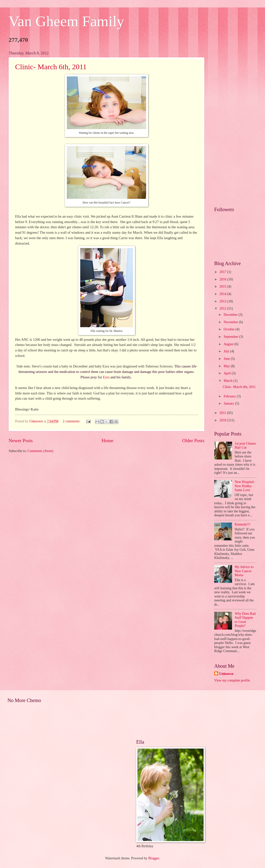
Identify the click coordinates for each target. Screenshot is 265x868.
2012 (223, 308)
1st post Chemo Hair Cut (245, 446)
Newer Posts (21, 441)
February (230, 396)
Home (107, 441)
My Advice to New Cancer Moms (244, 571)
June (227, 359)
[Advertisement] (235, 125)
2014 (223, 294)
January (229, 403)
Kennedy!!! (243, 524)
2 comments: (72, 421)
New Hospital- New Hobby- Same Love (245, 486)
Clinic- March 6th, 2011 (51, 67)
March (228, 381)
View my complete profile (232, 680)
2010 (223, 420)
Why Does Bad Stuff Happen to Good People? (245, 620)
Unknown (226, 674)
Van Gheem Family (66, 21)
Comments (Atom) (40, 451)
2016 (223, 279)
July (227, 351)
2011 (223, 413)
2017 (223, 272)
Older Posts (193, 441)
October (230, 329)
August (229, 344)
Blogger (154, 858)
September (231, 337)
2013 (223, 301)
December (231, 315)
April (228, 373)
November (231, 322)
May (227, 366)
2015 (223, 286)
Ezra (106, 377)
